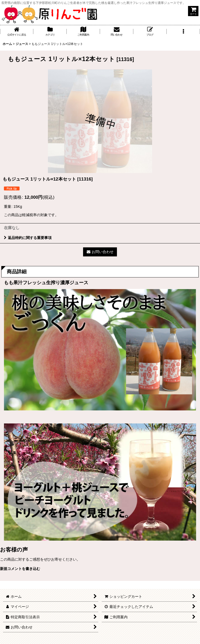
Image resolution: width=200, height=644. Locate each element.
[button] (183, 31)
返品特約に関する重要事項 (28, 238)
